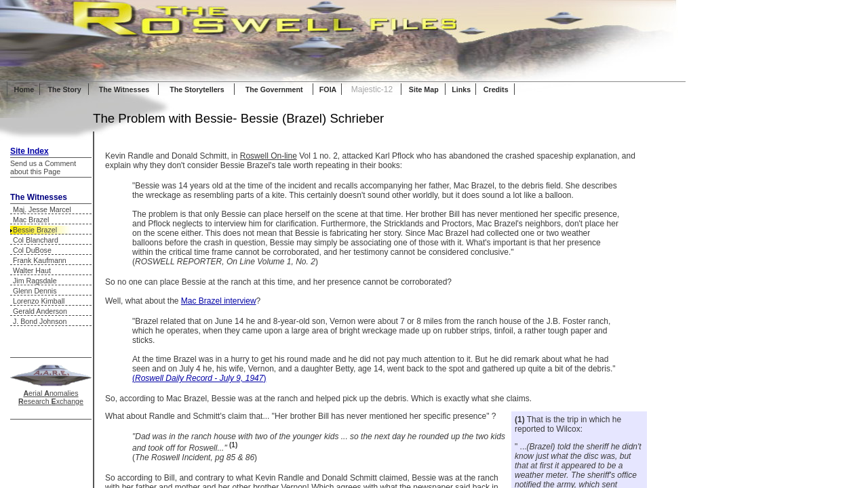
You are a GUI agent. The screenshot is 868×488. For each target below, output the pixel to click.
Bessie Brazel (35, 230)
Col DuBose (32, 250)
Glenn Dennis (35, 291)
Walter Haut (32, 270)
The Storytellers (197, 89)
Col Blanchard (36, 240)
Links (461, 89)
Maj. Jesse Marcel (42, 209)
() (199, 378)
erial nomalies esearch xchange (51, 397)
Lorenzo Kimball (39, 301)
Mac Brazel (31, 220)
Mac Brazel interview (219, 301)
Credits (496, 89)
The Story (65, 89)
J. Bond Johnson (40, 321)
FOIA (328, 89)
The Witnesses (124, 89)
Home (24, 89)
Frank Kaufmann (40, 260)
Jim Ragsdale (35, 281)
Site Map (424, 89)
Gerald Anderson (40, 311)
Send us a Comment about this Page (43, 167)
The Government (274, 89)
